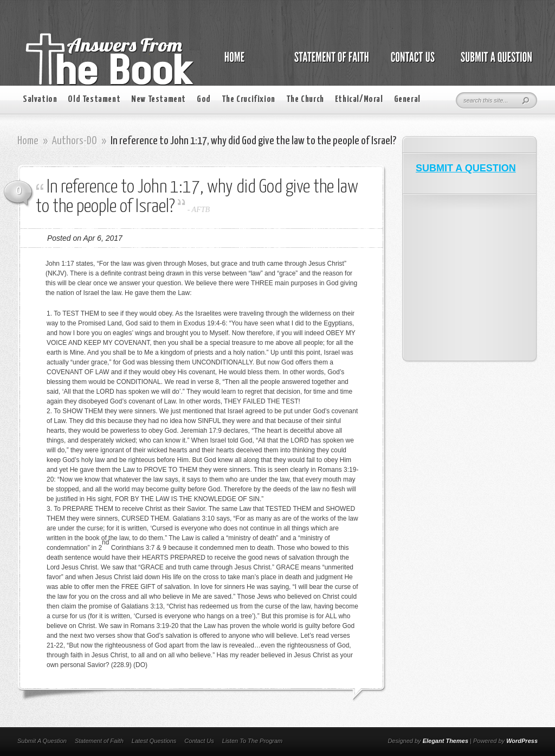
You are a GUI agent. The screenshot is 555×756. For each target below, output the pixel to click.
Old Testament (94, 100)
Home (28, 141)
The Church (305, 100)
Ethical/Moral (359, 100)
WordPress (522, 741)
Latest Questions (154, 741)
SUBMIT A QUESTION (466, 168)
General (407, 100)
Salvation (40, 100)
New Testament (159, 100)
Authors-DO (75, 141)
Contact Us (199, 741)
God (204, 100)
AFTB (201, 210)
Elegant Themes (446, 741)
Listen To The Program (252, 741)
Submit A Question (42, 741)
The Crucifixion (249, 100)
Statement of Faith (99, 741)
